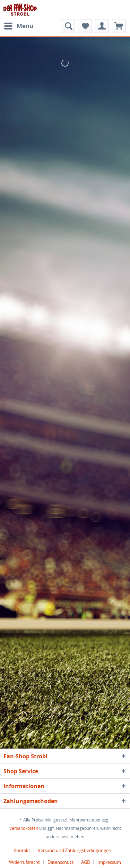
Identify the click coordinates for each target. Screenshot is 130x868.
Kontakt (22, 850)
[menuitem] (18, 26)
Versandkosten (24, 828)
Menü (19, 25)
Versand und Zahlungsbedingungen (75, 850)
